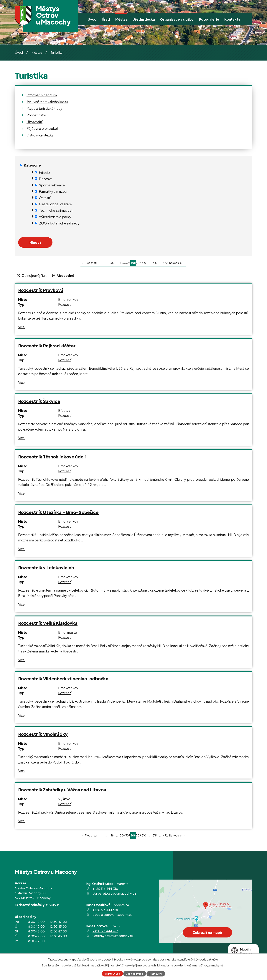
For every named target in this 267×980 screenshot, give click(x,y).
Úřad (106, 19)
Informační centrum (42, 95)
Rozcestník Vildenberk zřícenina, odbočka (63, 679)
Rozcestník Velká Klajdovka (48, 623)
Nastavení (156, 974)
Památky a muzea (53, 191)
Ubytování (34, 122)
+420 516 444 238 (105, 888)
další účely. (213, 959)
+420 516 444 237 (105, 931)
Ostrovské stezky (40, 135)
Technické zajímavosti (56, 210)
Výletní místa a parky (55, 217)
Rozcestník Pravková (41, 290)
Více (21, 327)
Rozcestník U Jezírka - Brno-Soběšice (58, 512)
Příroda (45, 172)
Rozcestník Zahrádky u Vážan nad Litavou (62, 790)
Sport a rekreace (52, 185)
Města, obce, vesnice (55, 204)
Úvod (92, 19)
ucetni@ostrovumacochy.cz (113, 936)
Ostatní (45, 198)
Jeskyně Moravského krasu (47, 102)
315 (155, 263)
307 (128, 263)
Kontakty (232, 19)
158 (112, 263)
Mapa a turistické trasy (44, 108)
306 (122, 263)
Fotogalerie (209, 19)
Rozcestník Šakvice (39, 401)
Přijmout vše (112, 974)
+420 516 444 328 (105, 910)
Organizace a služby (177, 19)
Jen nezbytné (135, 974)
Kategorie (32, 165)
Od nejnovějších (34, 275)
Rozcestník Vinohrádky (43, 734)
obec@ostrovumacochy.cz (112, 914)
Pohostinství (36, 115)
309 (139, 263)
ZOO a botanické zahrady (59, 223)
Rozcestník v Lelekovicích (46, 568)
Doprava (46, 179)
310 (144, 263)
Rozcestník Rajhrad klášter (47, 346)
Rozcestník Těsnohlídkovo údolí (52, 457)
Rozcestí (65, 304)
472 (165, 263)
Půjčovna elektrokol (42, 128)
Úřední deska (144, 19)
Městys (121, 19)
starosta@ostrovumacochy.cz (114, 893)
